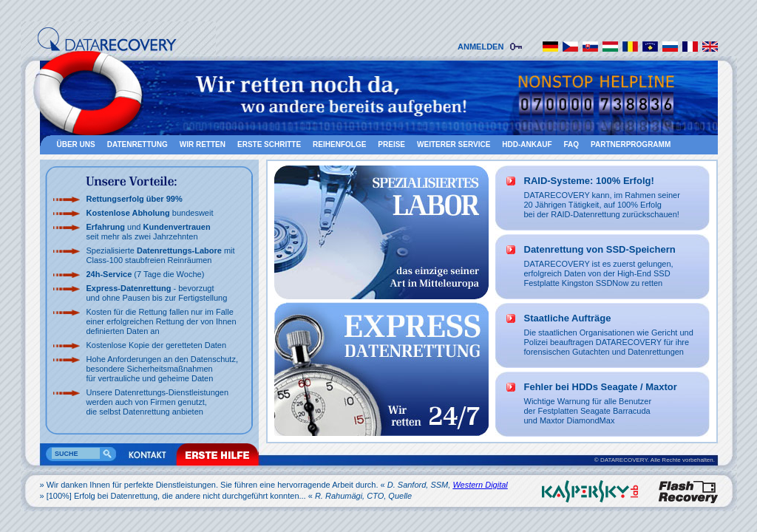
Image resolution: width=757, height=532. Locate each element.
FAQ (572, 144)
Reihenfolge (339, 144)
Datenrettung (138, 144)
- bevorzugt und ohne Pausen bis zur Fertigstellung (157, 293)
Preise (391, 144)
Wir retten (203, 144)
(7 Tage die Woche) (146, 274)
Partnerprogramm (631, 144)
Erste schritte (269, 144)
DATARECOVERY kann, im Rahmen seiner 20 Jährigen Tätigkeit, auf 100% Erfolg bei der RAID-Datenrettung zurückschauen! (602, 205)
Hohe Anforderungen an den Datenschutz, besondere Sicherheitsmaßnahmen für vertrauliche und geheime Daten (162, 369)
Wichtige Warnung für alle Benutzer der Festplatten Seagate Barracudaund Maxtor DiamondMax (588, 411)
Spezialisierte (154, 250)
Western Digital (480, 485)
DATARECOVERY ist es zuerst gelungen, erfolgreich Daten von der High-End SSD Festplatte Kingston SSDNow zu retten (599, 273)
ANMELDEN (483, 47)
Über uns (76, 144)
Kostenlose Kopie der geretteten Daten (157, 345)
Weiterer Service (454, 144)
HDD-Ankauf (527, 144)
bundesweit (150, 213)
